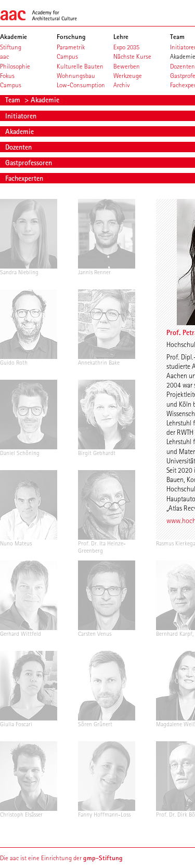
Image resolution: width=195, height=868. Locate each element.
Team (14, 100)
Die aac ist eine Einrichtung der (61, 858)
